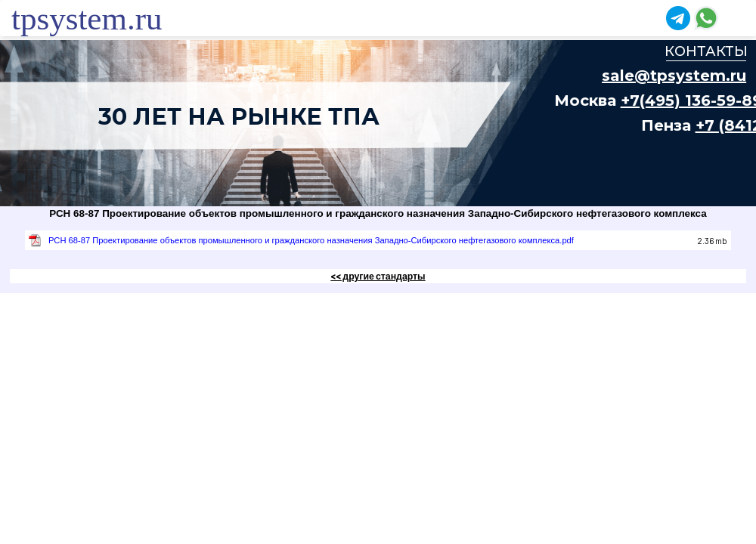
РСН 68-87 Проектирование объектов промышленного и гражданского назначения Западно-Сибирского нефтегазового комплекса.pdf (311, 240)
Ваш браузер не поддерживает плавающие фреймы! (378, 123)
